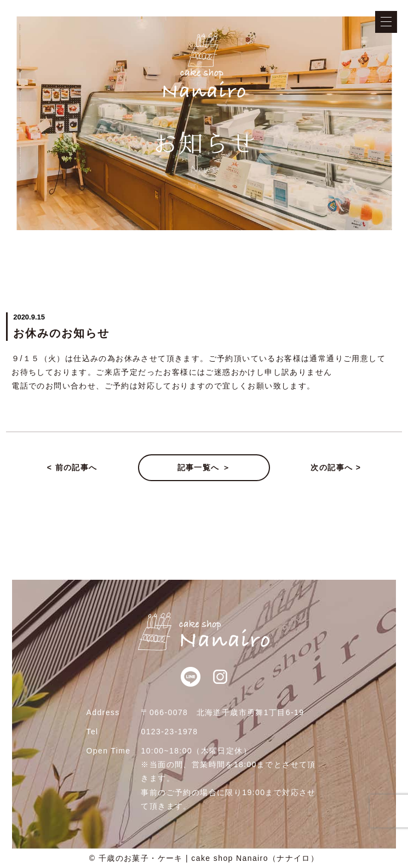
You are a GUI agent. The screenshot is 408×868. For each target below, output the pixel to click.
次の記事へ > (336, 467)
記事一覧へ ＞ (204, 467)
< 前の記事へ (72, 467)
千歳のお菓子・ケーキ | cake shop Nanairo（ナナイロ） (209, 858)
